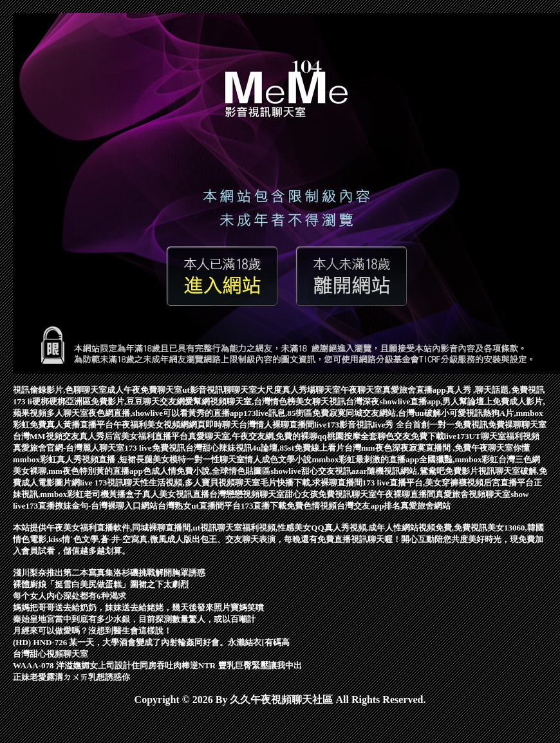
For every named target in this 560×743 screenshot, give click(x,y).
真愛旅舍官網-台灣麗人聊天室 (69, 448)
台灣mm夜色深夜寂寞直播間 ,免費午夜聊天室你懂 (437, 448)
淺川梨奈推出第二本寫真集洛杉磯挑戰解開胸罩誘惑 (109, 573)
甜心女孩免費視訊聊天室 (331, 494)
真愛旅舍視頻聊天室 (473, 494)
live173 (457, 436)
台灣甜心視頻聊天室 (51, 654)
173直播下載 (264, 506)
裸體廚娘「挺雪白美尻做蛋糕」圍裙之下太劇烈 (101, 584)
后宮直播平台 (509, 483)
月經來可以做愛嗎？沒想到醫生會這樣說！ (92, 631)
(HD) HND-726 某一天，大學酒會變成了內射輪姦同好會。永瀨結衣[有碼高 (151, 642)
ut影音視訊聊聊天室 (219, 390)
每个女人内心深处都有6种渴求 (70, 596)
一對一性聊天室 (215, 459)
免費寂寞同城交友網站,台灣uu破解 (377, 413)
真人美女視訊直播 (176, 494)
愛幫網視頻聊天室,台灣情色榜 (240, 401)
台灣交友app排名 (369, 506)
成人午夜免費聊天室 (145, 390)
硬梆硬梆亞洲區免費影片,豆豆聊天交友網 (108, 401)
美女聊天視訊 (321, 401)
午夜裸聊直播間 (406, 494)
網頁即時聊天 (214, 425)
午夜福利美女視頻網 (151, 425)
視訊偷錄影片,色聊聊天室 (60, 390)
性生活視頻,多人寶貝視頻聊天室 (200, 483)
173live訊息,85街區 (278, 413)
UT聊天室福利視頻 (504, 436)
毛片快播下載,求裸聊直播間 (311, 483)
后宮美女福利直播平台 (146, 436)
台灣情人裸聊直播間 (276, 425)
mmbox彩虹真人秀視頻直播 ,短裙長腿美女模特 (99, 459)
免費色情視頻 (312, 506)
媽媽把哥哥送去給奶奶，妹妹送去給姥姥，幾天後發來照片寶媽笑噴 (138, 607)
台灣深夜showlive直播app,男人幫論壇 (415, 401)
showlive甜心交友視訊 (311, 471)
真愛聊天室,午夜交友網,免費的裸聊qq (257, 436)
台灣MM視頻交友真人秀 (59, 436)
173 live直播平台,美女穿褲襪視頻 (423, 483)
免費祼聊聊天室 (517, 425)
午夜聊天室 (361, 390)
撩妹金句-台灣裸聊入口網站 (106, 506)
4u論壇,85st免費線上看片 (298, 448)
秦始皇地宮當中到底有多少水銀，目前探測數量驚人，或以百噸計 (134, 619)
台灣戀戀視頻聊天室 (247, 494)
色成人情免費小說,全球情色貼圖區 (207, 471)
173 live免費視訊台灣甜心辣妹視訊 (188, 448)
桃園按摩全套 (352, 436)
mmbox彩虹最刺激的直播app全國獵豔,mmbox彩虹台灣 (413, 459)
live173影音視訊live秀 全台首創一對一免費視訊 (401, 425)
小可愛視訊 (462, 413)
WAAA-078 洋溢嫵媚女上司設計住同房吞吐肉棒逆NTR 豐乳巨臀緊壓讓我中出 (157, 665)
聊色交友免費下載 (411, 436)
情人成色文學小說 (278, 459)
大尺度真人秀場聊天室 (299, 390)
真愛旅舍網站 (425, 506)
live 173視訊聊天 (110, 483)
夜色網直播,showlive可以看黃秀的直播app (166, 413)
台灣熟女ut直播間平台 (199, 506)
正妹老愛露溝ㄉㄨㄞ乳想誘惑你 (71, 677)
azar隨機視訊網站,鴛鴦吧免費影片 (415, 471)
